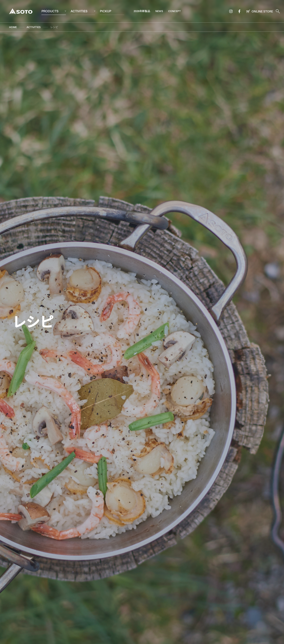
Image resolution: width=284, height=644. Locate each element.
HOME (13, 27)
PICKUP (105, 11)
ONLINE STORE (259, 11)
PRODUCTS (50, 11)
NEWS (159, 11)
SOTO (21, 11)
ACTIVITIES (79, 11)
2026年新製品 (142, 11)
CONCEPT (174, 11)
